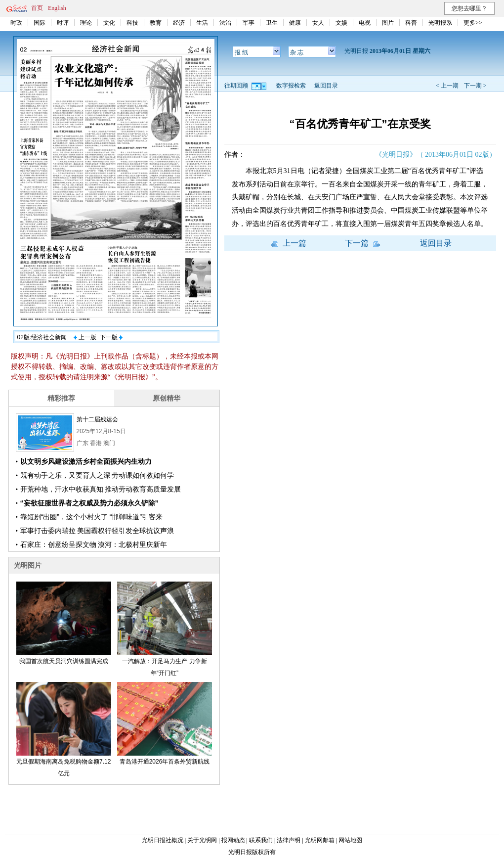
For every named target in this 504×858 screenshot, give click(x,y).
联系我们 (261, 840)
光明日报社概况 (163, 840)
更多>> (473, 23)
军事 (249, 23)
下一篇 (363, 243)
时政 (16, 23)
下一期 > (475, 86)
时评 (63, 23)
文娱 (341, 23)
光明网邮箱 (320, 840)
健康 (295, 23)
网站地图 (350, 840)
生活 (202, 23)
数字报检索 (291, 86)
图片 (388, 23)
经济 (179, 23)
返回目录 (326, 86)
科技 (132, 23)
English (57, 8)
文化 (109, 23)
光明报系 (440, 23)
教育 (156, 23)
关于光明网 (202, 840)
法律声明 (289, 840)
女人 (318, 23)
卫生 (272, 23)
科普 (411, 23)
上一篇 (289, 243)
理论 (86, 23)
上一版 (85, 337)
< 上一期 (447, 86)
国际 (40, 23)
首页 (37, 8)
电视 (365, 23)
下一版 (111, 337)
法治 (225, 23)
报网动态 (233, 840)
